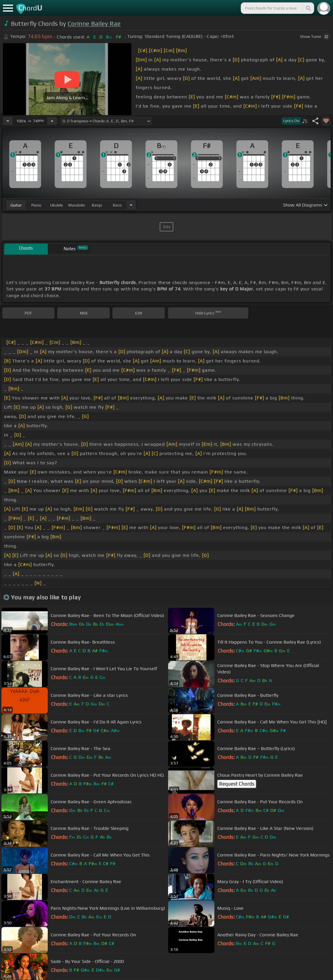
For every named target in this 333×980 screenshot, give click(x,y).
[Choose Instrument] (131, 205)
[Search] (308, 8)
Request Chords (237, 784)
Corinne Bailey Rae (94, 24)
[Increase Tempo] (52, 121)
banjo (97, 205)
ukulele (56, 205)
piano (36, 205)
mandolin (77, 205)
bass (117, 205)
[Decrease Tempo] (8, 121)
